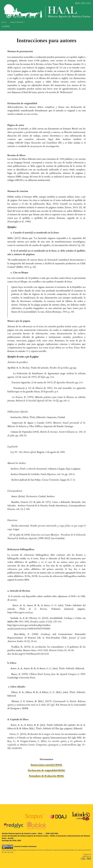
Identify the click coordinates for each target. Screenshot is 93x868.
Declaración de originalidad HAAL (46, 770)
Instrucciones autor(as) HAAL (46, 765)
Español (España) (18, 22)
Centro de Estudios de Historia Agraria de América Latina (25, 836)
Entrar (4, 22)
